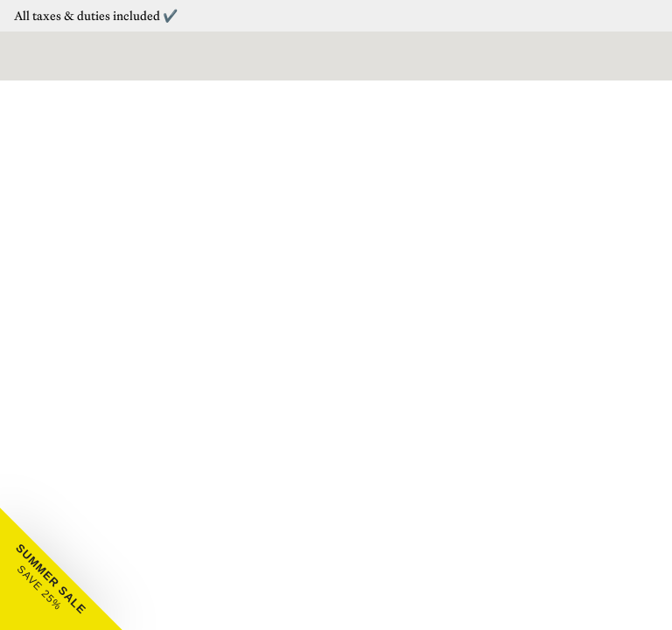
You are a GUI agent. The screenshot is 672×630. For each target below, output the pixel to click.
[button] (61, 569)
